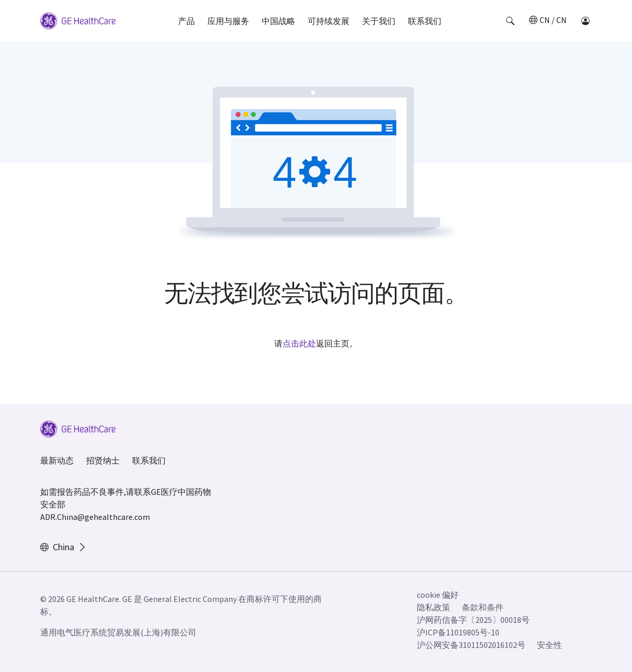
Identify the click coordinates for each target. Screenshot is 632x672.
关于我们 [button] (379, 21)
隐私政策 (434, 607)
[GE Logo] (78, 22)
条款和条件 (483, 607)
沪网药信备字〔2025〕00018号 (473, 620)
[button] (510, 21)
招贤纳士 (103, 460)
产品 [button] (186, 21)
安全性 (549, 645)
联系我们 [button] (425, 21)
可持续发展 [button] (329, 21)
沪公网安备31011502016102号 (471, 645)
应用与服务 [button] (228, 21)
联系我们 (149, 460)
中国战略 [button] (278, 21)
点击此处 (299, 343)
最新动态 (57, 460)
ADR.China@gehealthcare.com (95, 517)
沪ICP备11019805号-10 (458, 632)
